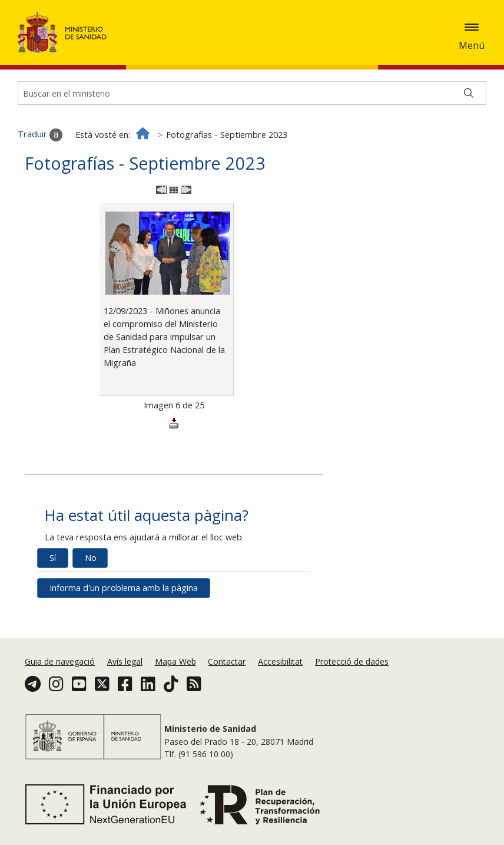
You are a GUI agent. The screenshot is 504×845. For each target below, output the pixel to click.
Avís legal (125, 661)
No (91, 558)
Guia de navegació (60, 661)
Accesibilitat (280, 661)
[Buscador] (252, 93)
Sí (53, 558)
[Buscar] (469, 93)
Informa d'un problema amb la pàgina (124, 588)
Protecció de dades (352, 661)
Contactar (227, 661)
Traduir (40, 135)
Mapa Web (175, 661)
